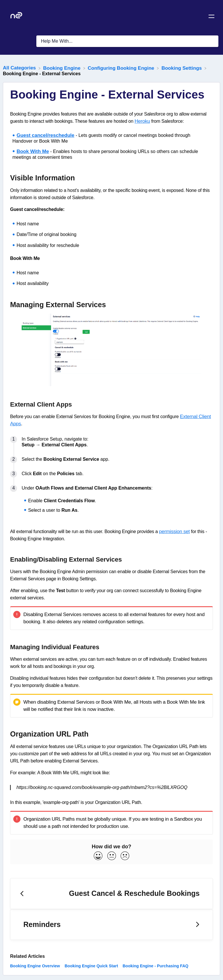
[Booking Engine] (63, 68)
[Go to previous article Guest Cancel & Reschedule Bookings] (111, 894)
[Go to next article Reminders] (111, 925)
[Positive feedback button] (98, 856)
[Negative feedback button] (125, 856)
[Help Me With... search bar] (127, 41)
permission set (174, 531)
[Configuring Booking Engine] (122, 68)
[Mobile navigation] (211, 17)
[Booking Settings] (182, 68)
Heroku (142, 121)
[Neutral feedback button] (112, 856)
